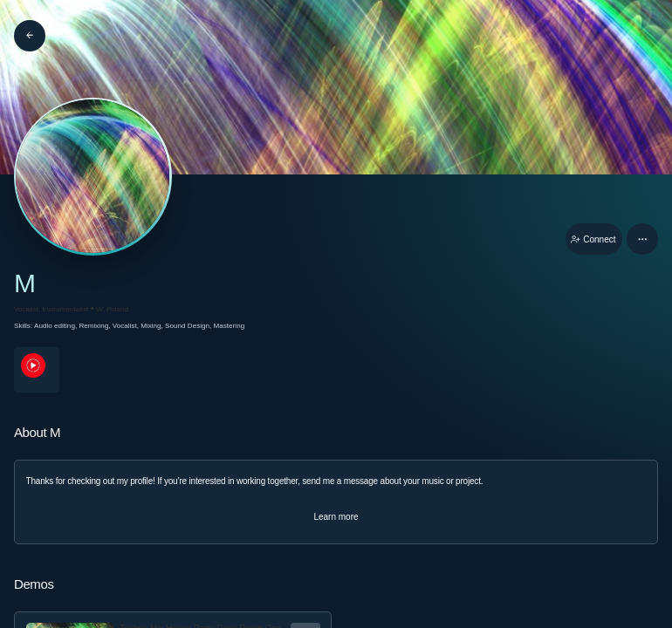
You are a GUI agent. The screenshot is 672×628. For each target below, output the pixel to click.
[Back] (30, 36)
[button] (642, 239)
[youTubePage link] (37, 370)
